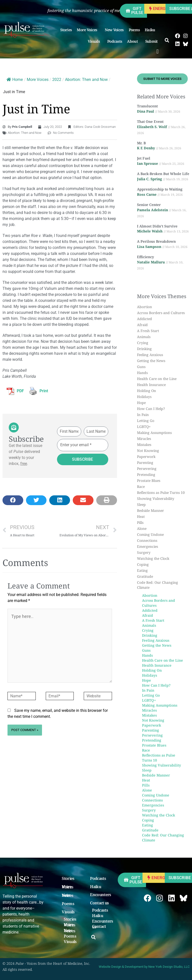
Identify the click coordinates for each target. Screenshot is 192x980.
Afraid (142, 325)
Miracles (144, 439)
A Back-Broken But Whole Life (163, 174)
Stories (66, 30)
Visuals (95, 41)
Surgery (144, 552)
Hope (141, 403)
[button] (158, 51)
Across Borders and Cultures (161, 313)
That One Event (150, 121)
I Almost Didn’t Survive (157, 226)
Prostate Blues (149, 481)
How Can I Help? (151, 409)
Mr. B (141, 143)
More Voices (88, 30)
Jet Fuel (144, 158)
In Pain (143, 415)
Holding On (146, 391)
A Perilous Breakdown (156, 241)
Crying (143, 343)
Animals (144, 337)
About (134, 41)
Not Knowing (148, 451)
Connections (147, 540)
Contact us (99, 903)
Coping (143, 564)
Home (15, 80)
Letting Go (146, 421)
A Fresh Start (148, 331)
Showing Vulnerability (156, 498)
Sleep (141, 504)
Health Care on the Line (157, 379)
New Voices (114, 30)
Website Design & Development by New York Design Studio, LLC (144, 967)
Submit (153, 41)
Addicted (144, 319)
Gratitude (145, 576)
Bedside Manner (150, 510)
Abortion (144, 307)
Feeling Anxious (150, 355)
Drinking (144, 349)
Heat (141, 516)
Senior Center (149, 205)
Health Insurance (151, 385)
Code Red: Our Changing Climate (157, 585)
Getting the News (151, 361)
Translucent (147, 106)
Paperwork (146, 457)
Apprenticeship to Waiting (160, 189)
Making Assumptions (154, 433)
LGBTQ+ (144, 427)
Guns (141, 367)
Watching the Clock (153, 558)
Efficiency (145, 257)
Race (141, 487)
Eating (142, 570)
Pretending (146, 475)
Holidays (144, 397)
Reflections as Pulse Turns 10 (161, 492)
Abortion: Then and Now (86, 80)
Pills (140, 522)
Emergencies (147, 546)
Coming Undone (150, 534)
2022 (57, 80)
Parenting (145, 463)
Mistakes (144, 445)
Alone (142, 528)
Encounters (100, 895)
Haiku (151, 30)
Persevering (147, 469)
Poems (134, 30)
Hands (142, 373)
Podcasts (115, 41)
